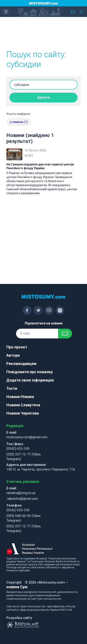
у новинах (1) (19, 122)
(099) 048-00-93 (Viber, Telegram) (24, 518)
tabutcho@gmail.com (23, 499)
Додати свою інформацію (30, 380)
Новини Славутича (23, 405)
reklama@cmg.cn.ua (21, 493)
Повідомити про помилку (30, 372)
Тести (12, 388)
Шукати (43, 97)
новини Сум (17, 587)
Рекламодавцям (21, 364)
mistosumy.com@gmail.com (27, 437)
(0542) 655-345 (18, 449)
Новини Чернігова (23, 413)
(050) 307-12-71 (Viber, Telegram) (24, 457)
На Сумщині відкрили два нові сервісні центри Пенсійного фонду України (40, 166)
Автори (13, 355)
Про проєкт (17, 347)
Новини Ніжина (20, 397)
